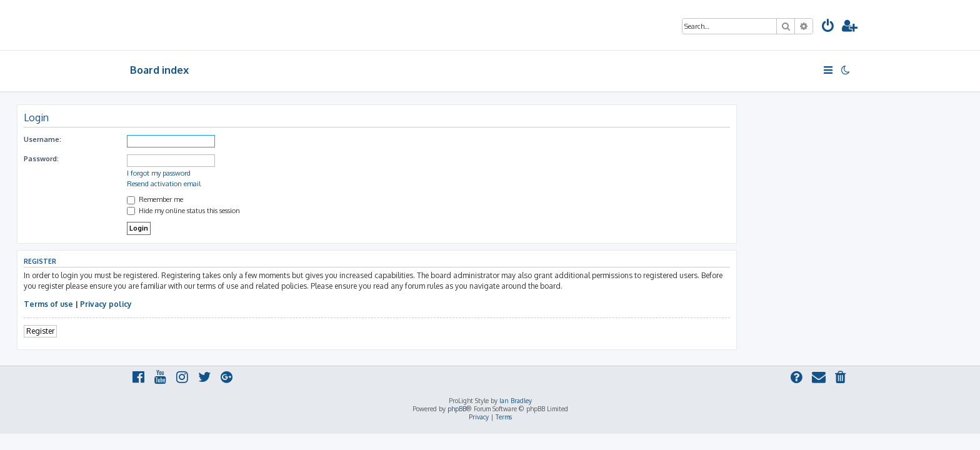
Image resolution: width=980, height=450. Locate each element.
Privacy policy (219, 304)
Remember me (268, 199)
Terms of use (162, 304)
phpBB (457, 409)
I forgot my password (272, 173)
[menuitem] (828, 27)
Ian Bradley (516, 401)
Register (153, 331)
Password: (154, 159)
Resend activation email (277, 184)
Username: (156, 139)
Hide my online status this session (297, 211)
